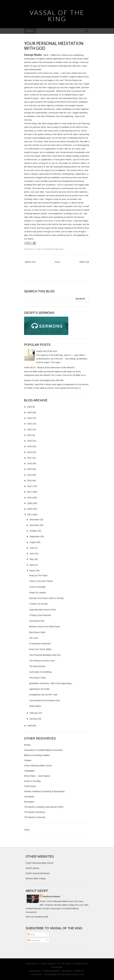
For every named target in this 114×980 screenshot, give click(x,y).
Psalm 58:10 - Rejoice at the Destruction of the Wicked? (49, 367)
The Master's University (35, 817)
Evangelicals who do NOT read (43, 695)
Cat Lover (34, 638)
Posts (31, 935)
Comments (34, 940)
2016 (30, 463)
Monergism (29, 802)
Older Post (84, 262)
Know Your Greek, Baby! (40, 649)
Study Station (35, 706)
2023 (30, 424)
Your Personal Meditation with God (54, 46)
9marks (27, 745)
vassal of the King (57, 16)
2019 (30, 446)
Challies (28, 760)
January (33, 719)
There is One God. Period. (41, 581)
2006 (30, 726)
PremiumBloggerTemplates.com (64, 975)
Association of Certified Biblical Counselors (43, 750)
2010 (30, 498)
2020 (30, 441)
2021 (30, 435)
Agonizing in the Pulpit (39, 689)
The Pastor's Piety (37, 678)
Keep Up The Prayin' (38, 575)
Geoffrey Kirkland (54, 249)
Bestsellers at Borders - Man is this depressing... (51, 683)
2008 (30, 509)
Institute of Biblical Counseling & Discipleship (44, 791)
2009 (30, 503)
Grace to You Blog (32, 781)
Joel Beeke (29, 797)
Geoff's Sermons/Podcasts (38, 873)
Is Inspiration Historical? (40, 644)
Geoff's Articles (32, 868)
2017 (30, 458)
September (35, 536)
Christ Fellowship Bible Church (38, 766)
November (34, 525)
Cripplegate (29, 771)
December (34, 520)
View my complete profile (37, 917)
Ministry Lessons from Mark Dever (45, 626)
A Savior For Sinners (38, 604)
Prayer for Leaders (38, 592)
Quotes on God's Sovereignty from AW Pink (44, 380)
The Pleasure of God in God (42, 661)
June (32, 554)
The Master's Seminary (35, 812)
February (34, 713)
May (32, 559)
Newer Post (30, 262)
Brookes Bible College (36, 878)
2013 (30, 481)
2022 (30, 429)
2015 (30, 469)
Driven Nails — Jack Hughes (37, 776)
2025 (30, 412)
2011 (30, 492)
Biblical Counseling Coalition (37, 755)
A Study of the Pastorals (40, 615)
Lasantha (36, 975)
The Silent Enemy (37, 666)
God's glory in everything (40, 672)
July (32, 548)
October (33, 531)
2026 (30, 407)
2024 (30, 418)
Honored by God (37, 621)
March (33, 571)
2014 (30, 475)
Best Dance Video (37, 632)
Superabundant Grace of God (43, 610)
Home (58, 262)
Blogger (57, 967)
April (32, 565)
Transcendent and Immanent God (44, 700)
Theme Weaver (51, 971)
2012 (30, 486)
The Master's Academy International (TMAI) (44, 807)
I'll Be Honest (30, 786)
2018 (30, 452)
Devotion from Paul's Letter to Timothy (46, 598)
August (33, 542)
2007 (30, 515)
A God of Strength (37, 587)
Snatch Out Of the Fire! (47, 351)
